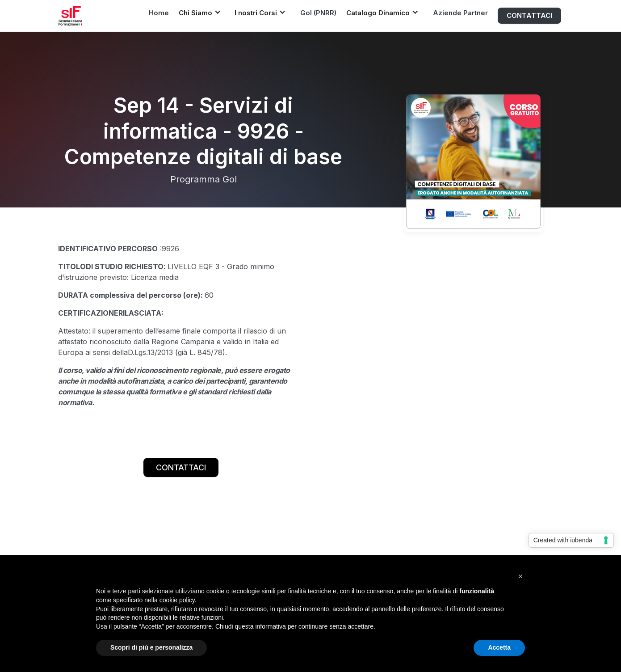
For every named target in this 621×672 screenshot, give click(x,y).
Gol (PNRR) (318, 13)
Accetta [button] (499, 647)
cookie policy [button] (177, 600)
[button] (202, 12)
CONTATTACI (529, 15)
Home (159, 13)
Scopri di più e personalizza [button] (151, 647)
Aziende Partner (460, 13)
